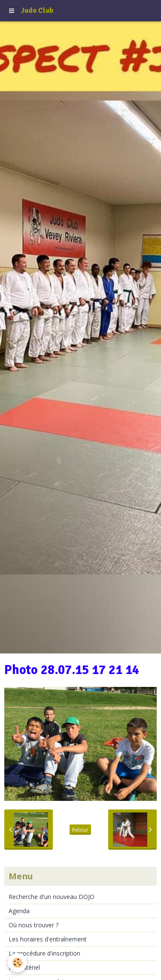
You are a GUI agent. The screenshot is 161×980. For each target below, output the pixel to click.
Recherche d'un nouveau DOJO (52, 897)
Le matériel (24, 967)
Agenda (19, 911)
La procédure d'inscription (44, 953)
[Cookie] (17, 963)
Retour (80, 830)
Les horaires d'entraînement (48, 939)
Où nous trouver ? (33, 925)
